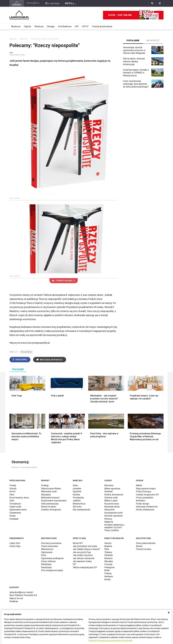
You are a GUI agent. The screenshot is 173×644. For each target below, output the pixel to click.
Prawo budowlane (50, 546)
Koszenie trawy (112, 504)
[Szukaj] (152, 3)
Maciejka (109, 561)
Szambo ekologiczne (51, 510)
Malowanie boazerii (50, 498)
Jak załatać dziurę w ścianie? (86, 549)
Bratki (107, 570)
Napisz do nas (16, 598)
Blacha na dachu (49, 507)
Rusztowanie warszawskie (54, 501)
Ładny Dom (15, 543)
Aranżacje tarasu (112, 507)
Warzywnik (109, 510)
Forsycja (108, 564)
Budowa (16, 26)
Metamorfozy (79, 504)
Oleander (109, 555)
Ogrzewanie (47, 552)
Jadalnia (77, 501)
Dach (12, 501)
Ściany (13, 516)
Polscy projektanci (145, 498)
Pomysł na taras (144, 549)
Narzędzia (46, 495)
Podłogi (45, 485)
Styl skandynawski (81, 510)
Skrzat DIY (78, 543)
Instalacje (14, 519)
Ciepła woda (15, 507)
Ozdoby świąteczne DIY (147, 495)
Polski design (143, 504)
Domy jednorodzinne (146, 543)
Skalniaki (109, 492)
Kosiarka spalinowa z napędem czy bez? (114, 526)
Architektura (65, 26)
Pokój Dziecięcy (144, 492)
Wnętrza (39, 26)
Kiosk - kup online (133, 15)
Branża (139, 546)
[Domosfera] (33, 3)
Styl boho (77, 507)
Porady (13, 485)
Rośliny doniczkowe (114, 495)
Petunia (108, 573)
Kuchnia (76, 495)
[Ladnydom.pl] (17, 3)
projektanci (26, 352)
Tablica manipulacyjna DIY (85, 567)
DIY (77, 26)
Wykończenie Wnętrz (51, 489)
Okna (12, 495)
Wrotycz (108, 519)
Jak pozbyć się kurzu (83, 555)
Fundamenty (15, 513)
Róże (107, 549)
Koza (44, 555)
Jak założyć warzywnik (84, 558)
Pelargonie (109, 567)
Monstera (109, 485)
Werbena (109, 576)
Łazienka (77, 489)
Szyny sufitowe (48, 561)
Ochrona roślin (111, 498)
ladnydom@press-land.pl (21, 592)
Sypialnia (77, 492)
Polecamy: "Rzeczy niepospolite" (45, 39)
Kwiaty (108, 579)
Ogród (27, 26)
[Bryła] (71, 3)
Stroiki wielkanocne (145, 510)
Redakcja (14, 601)
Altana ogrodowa (112, 489)
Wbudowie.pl (47, 549)
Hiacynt (108, 543)
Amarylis (108, 558)
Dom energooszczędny (52, 570)
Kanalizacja (46, 567)
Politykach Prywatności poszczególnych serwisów (110, 640)
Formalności (15, 504)
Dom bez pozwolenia (51, 543)
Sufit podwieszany (50, 504)
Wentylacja (46, 564)
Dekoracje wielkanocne (147, 507)
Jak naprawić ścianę (82, 561)
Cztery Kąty (15, 546)
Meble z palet (111, 501)
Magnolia (109, 522)
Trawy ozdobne (112, 530)
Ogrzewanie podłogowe (52, 558)
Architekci (141, 501)
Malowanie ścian (49, 492)
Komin (12, 492)
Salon (75, 485)
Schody (13, 489)
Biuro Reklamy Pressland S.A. (23, 595)
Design (51, 26)
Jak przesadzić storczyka (85, 546)
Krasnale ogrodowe (114, 516)
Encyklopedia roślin (113, 513)
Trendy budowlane (102, 26)
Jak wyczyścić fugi (82, 552)
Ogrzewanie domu (18, 510)
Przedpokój (78, 498)
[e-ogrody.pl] (52, 3)
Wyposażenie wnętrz (146, 489)
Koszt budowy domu (19, 498)
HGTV (85, 26)
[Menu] (160, 3)
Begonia (108, 546)
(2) (64, 281)
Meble (139, 485)
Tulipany (108, 552)
